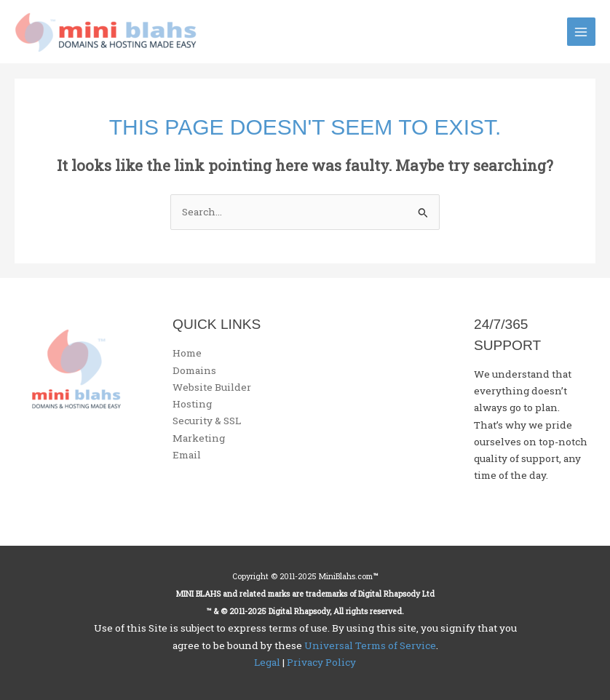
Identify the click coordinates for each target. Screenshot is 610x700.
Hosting (192, 404)
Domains (194, 370)
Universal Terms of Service (370, 645)
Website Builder (212, 387)
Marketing (199, 438)
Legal (267, 662)
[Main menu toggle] (581, 32)
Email (187, 455)
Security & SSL (207, 421)
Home (187, 353)
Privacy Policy (321, 662)
